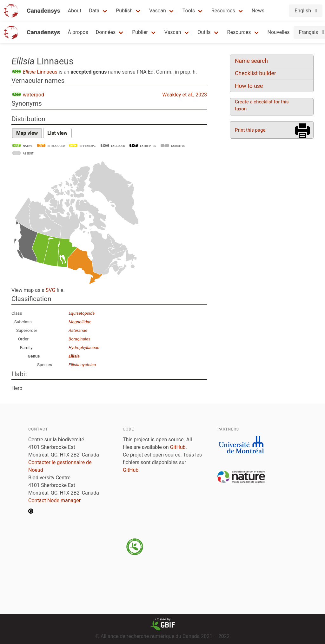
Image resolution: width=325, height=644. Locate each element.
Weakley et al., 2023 (185, 95)
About (75, 11)
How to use (249, 86)
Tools (189, 11)
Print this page (250, 130)
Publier (140, 32)
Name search (251, 61)
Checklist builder (255, 73)
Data (94, 11)
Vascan (158, 11)
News (258, 11)
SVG (50, 290)
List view (57, 133)
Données (106, 32)
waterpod (33, 95)
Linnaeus (40, 72)
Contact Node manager (54, 500)
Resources (223, 11)
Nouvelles (279, 32)
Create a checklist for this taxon (262, 105)
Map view (27, 133)
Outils (204, 32)
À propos (78, 32)
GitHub (178, 447)
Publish (124, 11)
